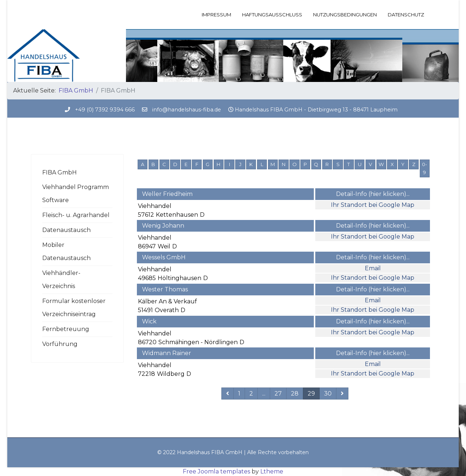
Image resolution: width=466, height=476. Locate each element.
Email (373, 268)
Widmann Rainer (167, 353)
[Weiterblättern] (342, 394)
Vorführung (60, 344)
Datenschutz (406, 15)
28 (295, 394)
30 (328, 394)
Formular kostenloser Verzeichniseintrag (74, 308)
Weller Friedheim (167, 194)
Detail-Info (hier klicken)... (373, 194)
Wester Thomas (165, 289)
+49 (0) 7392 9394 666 (105, 110)
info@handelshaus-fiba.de (187, 110)
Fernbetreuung (66, 329)
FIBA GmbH (60, 172)
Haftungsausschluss (272, 15)
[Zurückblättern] (228, 394)
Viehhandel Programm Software (76, 194)
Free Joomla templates (216, 471)
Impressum (216, 15)
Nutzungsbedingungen (345, 15)
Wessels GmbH (164, 257)
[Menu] (431, 15)
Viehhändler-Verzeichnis (61, 280)
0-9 (424, 168)
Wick (149, 321)
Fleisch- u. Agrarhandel (76, 215)
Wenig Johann (163, 226)
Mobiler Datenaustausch (66, 251)
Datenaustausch (66, 230)
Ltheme (272, 471)
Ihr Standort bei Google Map (373, 205)
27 (278, 394)
